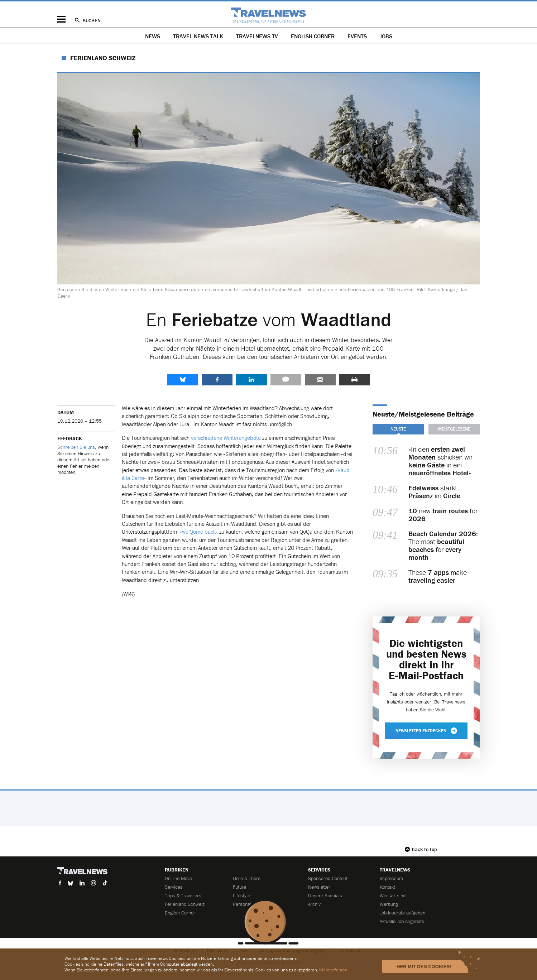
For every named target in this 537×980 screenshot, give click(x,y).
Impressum (391, 878)
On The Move (178, 878)
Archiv (314, 904)
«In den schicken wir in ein (440, 461)
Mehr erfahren (333, 970)
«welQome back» (199, 532)
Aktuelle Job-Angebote (402, 921)
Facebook (217, 380)
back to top (425, 849)
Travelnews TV (257, 36)
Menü (61, 19)
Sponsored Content (328, 878)
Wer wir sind (393, 895)
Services (174, 887)
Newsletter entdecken (426, 731)
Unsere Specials (325, 895)
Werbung (389, 904)
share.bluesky (183, 380)
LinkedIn (251, 380)
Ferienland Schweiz (103, 58)
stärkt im (434, 492)
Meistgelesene (454, 429)
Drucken (355, 380)
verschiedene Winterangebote (226, 438)
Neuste (398, 429)
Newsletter (319, 887)
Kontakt (387, 887)
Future (239, 887)
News (153, 36)
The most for (443, 546)
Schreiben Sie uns (76, 447)
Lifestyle (241, 895)
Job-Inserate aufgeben (402, 913)
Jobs (386, 36)
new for (443, 515)
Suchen (92, 20)
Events (357, 36)
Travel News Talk (198, 36)
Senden (320, 380)
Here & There (247, 878)
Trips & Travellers (183, 895)
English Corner (313, 36)
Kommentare (286, 380)
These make (438, 576)
